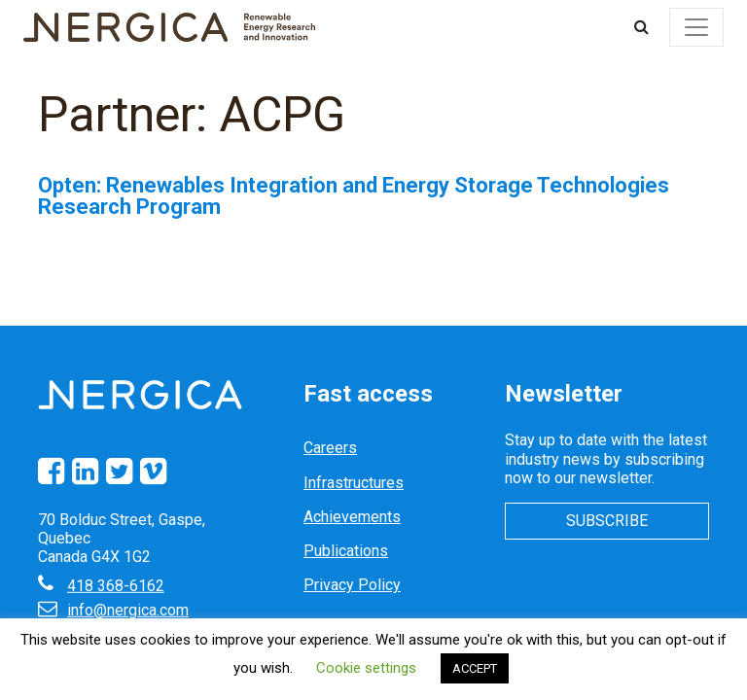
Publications (346, 551)
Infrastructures (354, 483)
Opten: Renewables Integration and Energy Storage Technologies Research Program (354, 196)
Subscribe (607, 521)
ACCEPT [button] (475, 668)
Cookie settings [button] (366, 668)
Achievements (352, 517)
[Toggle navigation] (696, 27)
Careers (330, 448)
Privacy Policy (352, 585)
